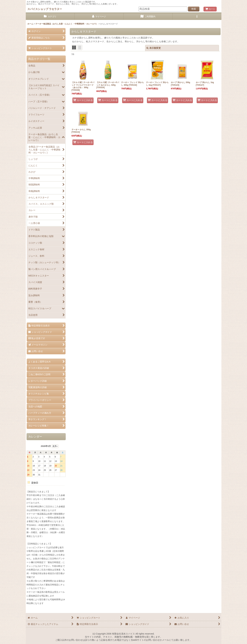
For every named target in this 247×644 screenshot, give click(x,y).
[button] (197, 17)
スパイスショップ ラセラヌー (45, 9)
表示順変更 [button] (154, 48)
